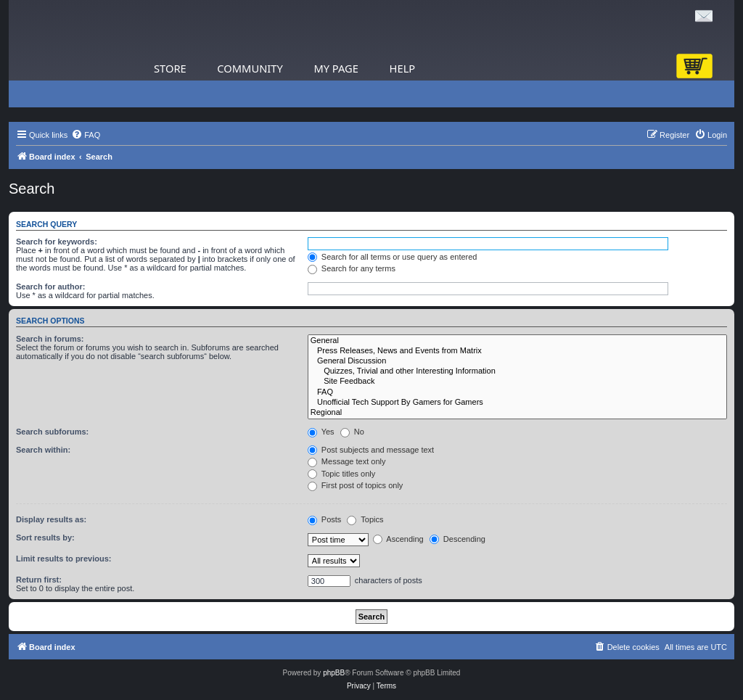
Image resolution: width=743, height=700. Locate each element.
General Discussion (517, 361)
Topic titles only (341, 474)
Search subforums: (52, 432)
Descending (457, 539)
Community (250, 68)
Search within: (43, 450)
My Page (336, 68)
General (517, 341)
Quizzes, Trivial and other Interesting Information (517, 371)
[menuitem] (86, 135)
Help (403, 68)
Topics (365, 519)
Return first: (39, 580)
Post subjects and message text (371, 450)
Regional (517, 413)
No (352, 432)
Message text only (347, 461)
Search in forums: (50, 339)
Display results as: (51, 519)
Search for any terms (352, 268)
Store (170, 68)
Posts (325, 519)
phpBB (334, 673)
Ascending (398, 539)
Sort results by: (45, 538)
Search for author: (50, 287)
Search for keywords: (57, 242)
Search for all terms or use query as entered (393, 257)
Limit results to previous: (63, 559)
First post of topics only (356, 485)
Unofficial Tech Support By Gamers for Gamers (517, 403)
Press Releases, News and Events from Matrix (517, 351)
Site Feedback (517, 382)
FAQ (517, 392)
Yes (321, 432)
